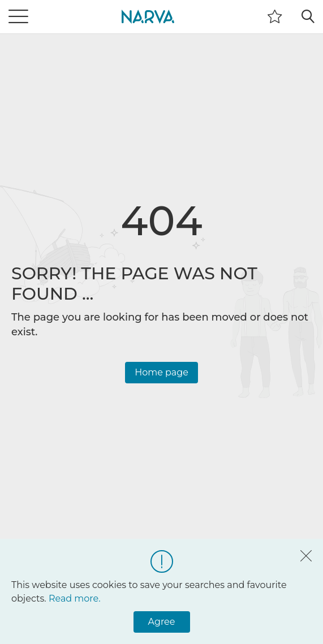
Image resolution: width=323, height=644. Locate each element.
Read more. (75, 598)
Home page (162, 372)
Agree (162, 622)
